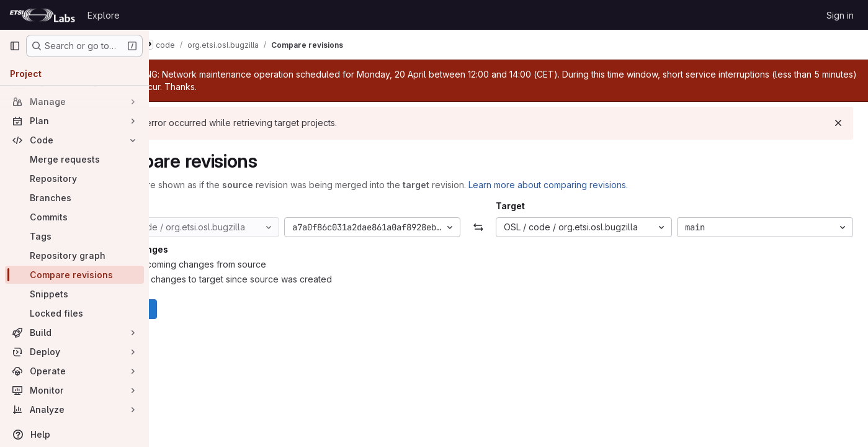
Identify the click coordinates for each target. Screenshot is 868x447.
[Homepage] (42, 15)
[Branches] (74, 198)
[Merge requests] (74, 159)
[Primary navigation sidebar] (15, 46)
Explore (104, 15)
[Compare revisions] (74, 275)
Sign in (840, 15)
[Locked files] (74, 313)
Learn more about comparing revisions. (609, 185)
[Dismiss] (838, 123)
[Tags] (74, 236)
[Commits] (74, 217)
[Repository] (74, 178)
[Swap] (508, 227)
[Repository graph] (74, 255)
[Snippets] (74, 294)
